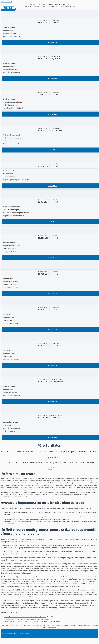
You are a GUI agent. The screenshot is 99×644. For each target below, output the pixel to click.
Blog (5, 16)
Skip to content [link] (6, 2)
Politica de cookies (29, 625)
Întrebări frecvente (68, 625)
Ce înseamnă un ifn (84, 625)
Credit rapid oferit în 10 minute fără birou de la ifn (22, 619)
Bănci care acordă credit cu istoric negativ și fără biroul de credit (28, 622)
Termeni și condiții (44, 625)
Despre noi (56, 625)
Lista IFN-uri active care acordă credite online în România (25, 617)
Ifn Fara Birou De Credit (17, 8)
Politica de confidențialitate (11, 625)
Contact (53, 628)
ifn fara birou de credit (26, 545)
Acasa (6, 14)
